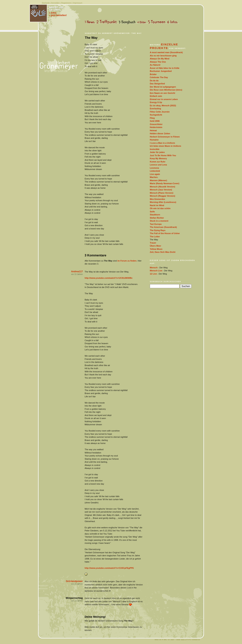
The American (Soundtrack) (163, 227)
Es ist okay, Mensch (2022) (163, 106)
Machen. (154, 177)
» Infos (53, 13)
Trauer (153, 243)
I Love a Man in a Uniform (162, 143)
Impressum (78, 3)
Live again (155, 174)
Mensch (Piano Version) (162, 193)
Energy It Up (156, 102)
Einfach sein (156, 96)
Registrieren (66, 3)
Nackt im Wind (157, 205)
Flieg (152, 118)
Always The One (158, 62)
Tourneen (158, 22)
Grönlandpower (74, 581)
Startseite (46, 3)
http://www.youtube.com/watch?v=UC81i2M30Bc (109, 278)
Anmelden (55, 3)
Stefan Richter (157, 218)
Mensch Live (156, 271)
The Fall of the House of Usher (165, 233)
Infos (173, 22)
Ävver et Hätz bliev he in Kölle (165, 68)
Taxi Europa (156, 224)
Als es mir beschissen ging (163, 56)
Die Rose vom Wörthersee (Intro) (166, 90)
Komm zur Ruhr (158, 162)
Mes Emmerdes (157, 199)
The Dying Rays (158, 230)
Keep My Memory (158, 158)
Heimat (153, 130)
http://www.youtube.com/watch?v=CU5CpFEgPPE (109, 568)
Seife (152, 212)
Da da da (154, 81)
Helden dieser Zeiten (160, 133)
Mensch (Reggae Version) (162, 196)
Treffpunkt (107, 22)
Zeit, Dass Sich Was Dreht (163, 252)
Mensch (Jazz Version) (161, 190)
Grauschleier (156, 124)
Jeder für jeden (157, 152)
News (90, 22)
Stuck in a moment (159, 221)
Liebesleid (155, 171)
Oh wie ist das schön (160, 208)
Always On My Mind (160, 59)
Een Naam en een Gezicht (162, 93)
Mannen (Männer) (158, 180)
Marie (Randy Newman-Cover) (165, 183)
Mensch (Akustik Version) (162, 187)
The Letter (155, 237)
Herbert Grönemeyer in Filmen (165, 137)
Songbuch (128, 22)
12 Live (153, 274)
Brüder (153, 74)
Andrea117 (77, 272)
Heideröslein (156, 127)
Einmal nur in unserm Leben (164, 99)
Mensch (154, 268)
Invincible (155, 149)
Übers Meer (155, 246)
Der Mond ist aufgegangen (163, 87)
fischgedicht (156, 115)
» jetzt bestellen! (58, 15)
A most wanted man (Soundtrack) (166, 52)
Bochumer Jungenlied (161, 71)
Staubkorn (155, 215)
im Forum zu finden (127, 261)
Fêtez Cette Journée (160, 112)
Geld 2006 (155, 121)
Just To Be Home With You (163, 155)
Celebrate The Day (159, 77)
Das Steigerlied (157, 84)
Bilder (143, 22)
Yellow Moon (156, 249)
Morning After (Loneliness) (163, 202)
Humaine (154, 140)
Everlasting (155, 109)
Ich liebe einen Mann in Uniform (165, 146)
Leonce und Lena (158, 165)
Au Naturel (155, 65)
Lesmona (154, 168)
